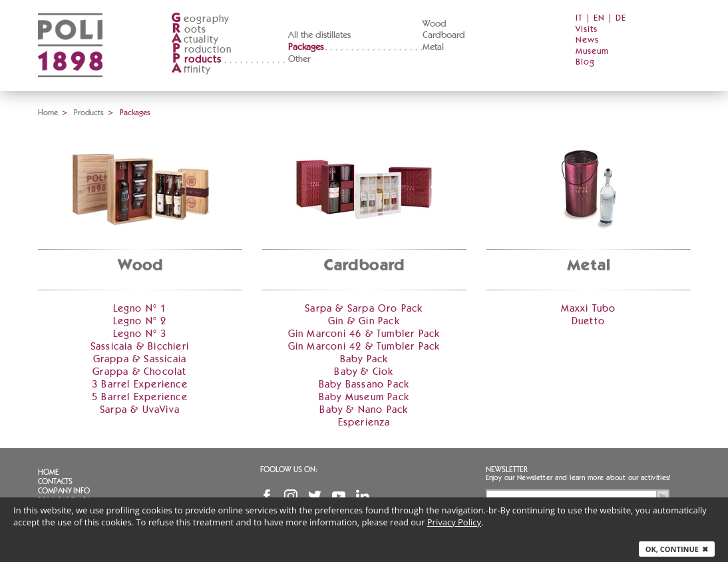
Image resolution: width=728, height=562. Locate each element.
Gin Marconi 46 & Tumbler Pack (364, 334)
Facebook (267, 496)
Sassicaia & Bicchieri (140, 347)
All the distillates (319, 35)
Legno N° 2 (140, 321)
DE (621, 18)
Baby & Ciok (364, 372)
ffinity (191, 70)
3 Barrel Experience (140, 385)
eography (200, 19)
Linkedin (363, 496)
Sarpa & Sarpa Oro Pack (364, 309)
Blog (585, 62)
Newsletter (507, 469)
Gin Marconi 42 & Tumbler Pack (364, 347)
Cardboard (444, 35)
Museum (592, 52)
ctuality (195, 40)
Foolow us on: (289, 469)
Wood (435, 24)
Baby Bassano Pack (364, 385)
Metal (433, 47)
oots (189, 30)
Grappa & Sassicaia (140, 359)
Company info (64, 491)
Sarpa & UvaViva (140, 410)
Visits (587, 30)
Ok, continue (677, 549)
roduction (202, 50)
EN (599, 18)
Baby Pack (364, 359)
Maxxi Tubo (589, 309)
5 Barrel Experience (140, 397)
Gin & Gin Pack (364, 321)
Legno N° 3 (140, 334)
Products (89, 113)
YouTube (339, 496)
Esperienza (364, 422)
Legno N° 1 (140, 309)
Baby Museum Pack (364, 397)
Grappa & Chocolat (139, 372)
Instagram (291, 496)
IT (579, 18)
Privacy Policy (454, 522)
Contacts (55, 481)
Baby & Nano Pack (364, 410)
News (587, 40)
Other (299, 59)
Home (48, 113)
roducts (196, 60)
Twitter (315, 496)
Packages (306, 47)
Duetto (588, 321)
